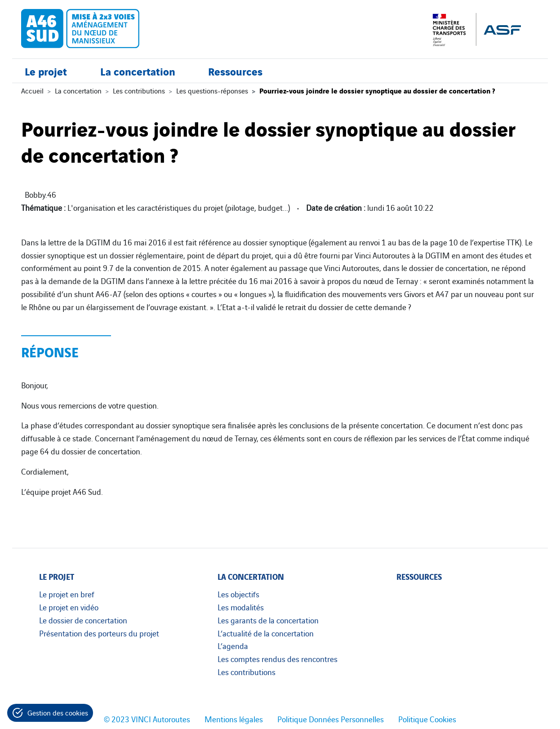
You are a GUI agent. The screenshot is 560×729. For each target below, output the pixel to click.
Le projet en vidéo (69, 607)
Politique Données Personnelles (331, 719)
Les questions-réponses (212, 90)
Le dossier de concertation (83, 620)
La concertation (138, 71)
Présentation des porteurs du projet (99, 633)
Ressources (235, 71)
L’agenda (233, 645)
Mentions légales (234, 719)
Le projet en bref (67, 594)
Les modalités (241, 607)
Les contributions (139, 90)
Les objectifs (238, 594)
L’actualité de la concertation (266, 633)
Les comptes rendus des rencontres (278, 658)
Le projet (46, 71)
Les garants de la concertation (268, 620)
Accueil (32, 90)
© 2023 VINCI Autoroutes (147, 719)
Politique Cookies (427, 719)
